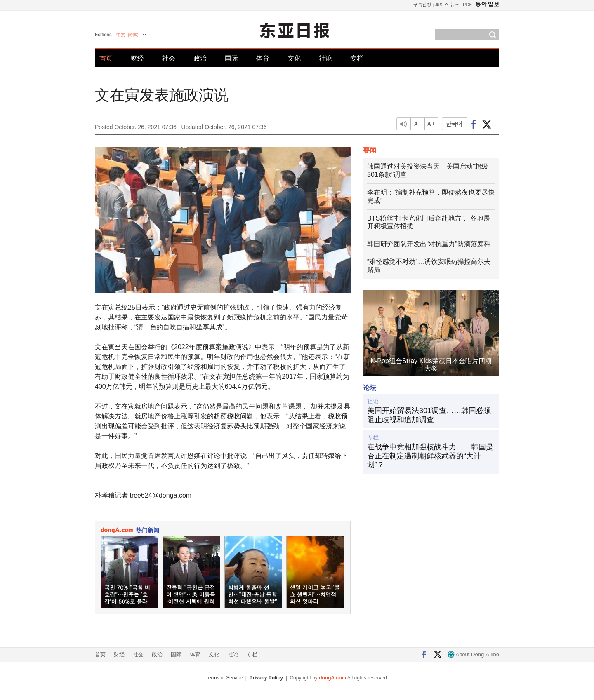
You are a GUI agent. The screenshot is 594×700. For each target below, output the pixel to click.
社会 (169, 58)
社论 (325, 58)
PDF (467, 4)
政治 (200, 58)
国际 (231, 58)
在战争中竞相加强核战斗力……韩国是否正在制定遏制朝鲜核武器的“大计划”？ (430, 456)
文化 (294, 58)
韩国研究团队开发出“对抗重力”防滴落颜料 (429, 244)
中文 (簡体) (127, 35)
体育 (263, 58)
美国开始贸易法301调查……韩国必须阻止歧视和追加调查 (429, 415)
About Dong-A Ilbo (473, 654)
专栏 (357, 58)
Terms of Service (224, 678)
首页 (106, 58)
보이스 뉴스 (447, 4)
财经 (137, 58)
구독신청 (422, 4)
